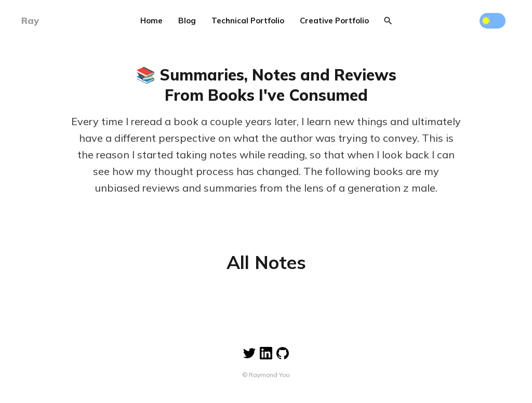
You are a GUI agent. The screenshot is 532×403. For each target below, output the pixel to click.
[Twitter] (249, 347)
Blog (187, 21)
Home (151, 21)
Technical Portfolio (248, 21)
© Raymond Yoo (266, 375)
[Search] (388, 21)
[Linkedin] (266, 347)
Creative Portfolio (334, 21)
